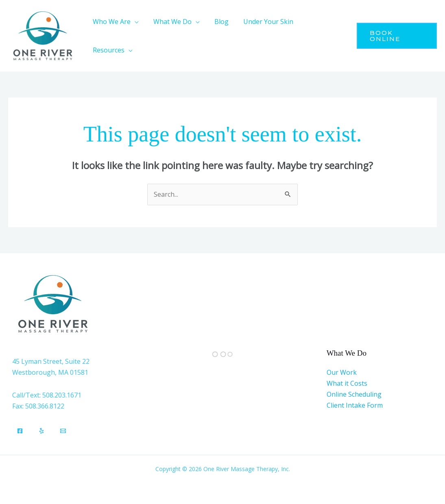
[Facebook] (20, 431)
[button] (115, 22)
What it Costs (347, 383)
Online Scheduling (354, 394)
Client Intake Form (355, 405)
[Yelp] (41, 431)
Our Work (342, 372)
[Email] (63, 431)
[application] (134, 22)
